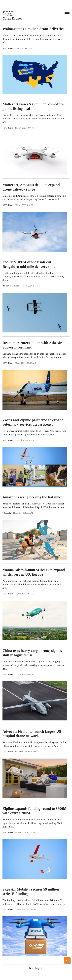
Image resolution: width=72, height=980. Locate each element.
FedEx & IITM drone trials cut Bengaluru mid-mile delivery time (29, 264)
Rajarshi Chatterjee (11, 286)
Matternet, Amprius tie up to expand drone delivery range (31, 187)
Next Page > (36, 968)
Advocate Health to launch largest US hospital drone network (32, 734)
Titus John (7, 513)
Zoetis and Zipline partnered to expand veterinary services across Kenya (33, 422)
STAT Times (8, 48)
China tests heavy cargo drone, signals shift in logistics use (32, 653)
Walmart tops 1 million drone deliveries (33, 29)
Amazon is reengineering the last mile (32, 497)
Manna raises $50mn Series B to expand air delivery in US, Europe (34, 572)
